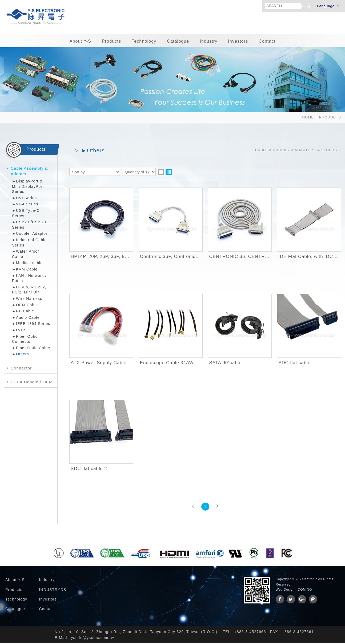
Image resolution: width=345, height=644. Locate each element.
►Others (21, 355)
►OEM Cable (25, 306)
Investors (238, 42)
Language (326, 6)
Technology (144, 42)
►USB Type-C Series (26, 214)
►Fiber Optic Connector (25, 340)
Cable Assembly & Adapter (29, 172)
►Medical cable (27, 264)
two (161, 173)
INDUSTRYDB (53, 590)
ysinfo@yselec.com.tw (92, 638)
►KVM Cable (25, 270)
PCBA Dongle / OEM (32, 383)
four (169, 173)
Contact (267, 42)
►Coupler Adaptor (30, 234)
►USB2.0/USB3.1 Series (29, 225)
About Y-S (80, 42)
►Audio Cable (26, 318)
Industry (208, 42)
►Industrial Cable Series (29, 243)
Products (111, 42)
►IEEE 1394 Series (31, 324)
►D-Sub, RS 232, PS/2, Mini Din (29, 291)
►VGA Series (25, 205)
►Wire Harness (27, 299)
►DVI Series (24, 199)
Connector (21, 369)
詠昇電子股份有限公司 (36, 17)
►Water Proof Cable (26, 255)
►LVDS (19, 331)
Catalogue (178, 42)
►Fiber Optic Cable (31, 349)
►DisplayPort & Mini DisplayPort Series (28, 187)
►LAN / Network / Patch (29, 279)
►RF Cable (23, 312)
